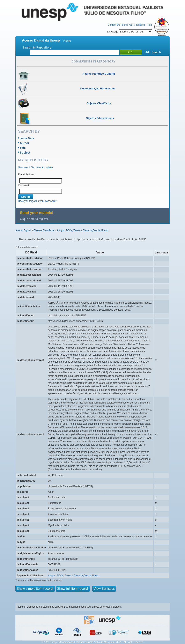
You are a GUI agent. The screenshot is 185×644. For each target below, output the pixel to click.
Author (24, 143)
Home (67, 41)
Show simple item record (35, 589)
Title (23, 148)
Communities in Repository (94, 61)
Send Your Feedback (133, 25)
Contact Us (114, 25)
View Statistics (104, 589)
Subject (25, 153)
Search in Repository (37, 47)
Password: (24, 185)
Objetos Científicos (44, 230)
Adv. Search (153, 52)
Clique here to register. (34, 219)
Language (129, 32)
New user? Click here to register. (36, 168)
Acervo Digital (23, 230)
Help (149, 25)
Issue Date (27, 138)
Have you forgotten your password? (38, 201)
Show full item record (73, 589)
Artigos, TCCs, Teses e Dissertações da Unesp (82, 230)
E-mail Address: (27, 175)
